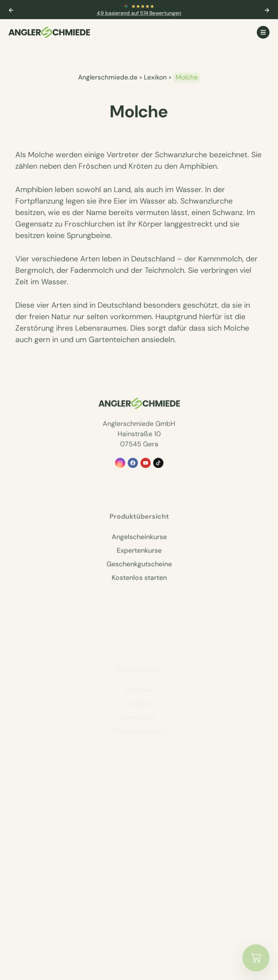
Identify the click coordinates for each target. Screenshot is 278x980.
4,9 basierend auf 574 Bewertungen (139, 13)
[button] (11, 10)
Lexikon (155, 77)
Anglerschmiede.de (108, 77)
